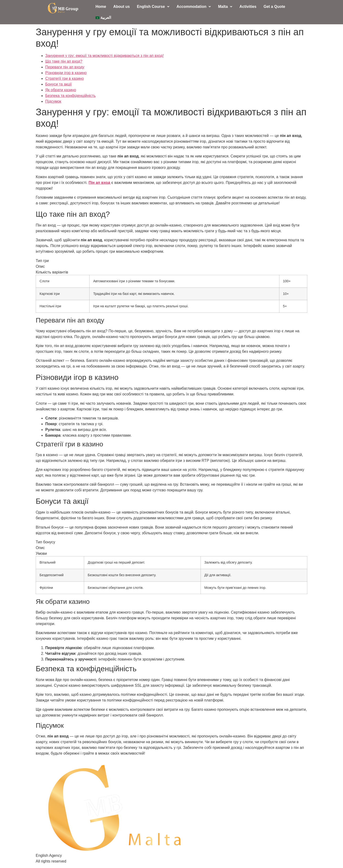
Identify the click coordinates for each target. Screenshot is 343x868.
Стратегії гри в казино (65, 78)
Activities (248, 7)
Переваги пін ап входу (65, 67)
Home (101, 7)
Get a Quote (274, 7)
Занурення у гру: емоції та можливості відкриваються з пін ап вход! (105, 56)
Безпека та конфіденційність (71, 96)
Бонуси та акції (58, 84)
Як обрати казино (61, 90)
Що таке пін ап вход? (64, 61)
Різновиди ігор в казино (66, 73)
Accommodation (194, 7)
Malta (225, 7)
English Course (153, 7)
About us (121, 7)
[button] (153, 7)
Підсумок (53, 101)
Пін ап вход (99, 183)
